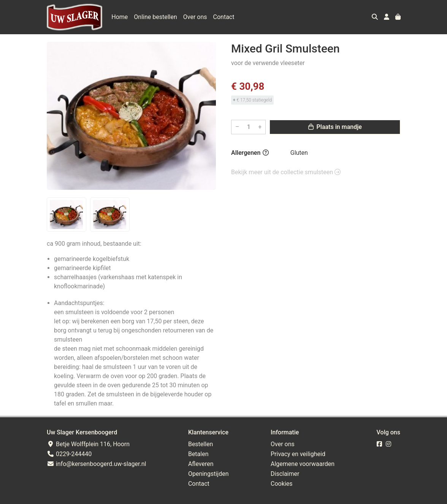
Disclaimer (285, 474)
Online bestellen (155, 17)
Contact (224, 17)
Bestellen (201, 444)
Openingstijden (208, 474)
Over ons (195, 17)
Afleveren (201, 464)
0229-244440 (69, 454)
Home (120, 17)
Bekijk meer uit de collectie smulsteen (286, 172)
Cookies (281, 484)
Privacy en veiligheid (298, 454)
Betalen (198, 454)
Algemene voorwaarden (303, 464)
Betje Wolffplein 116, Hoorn (88, 444)
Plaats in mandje (335, 127)
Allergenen (250, 153)
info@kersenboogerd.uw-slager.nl (96, 464)
